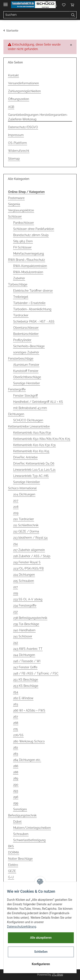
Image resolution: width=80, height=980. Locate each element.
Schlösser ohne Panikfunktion (34, 229)
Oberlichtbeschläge (27, 377)
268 (16, 723)
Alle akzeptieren (41, 938)
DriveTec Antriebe (25, 457)
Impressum (16, 135)
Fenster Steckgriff (25, 396)
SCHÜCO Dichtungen (28, 420)
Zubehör (19, 278)
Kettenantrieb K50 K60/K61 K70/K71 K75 (42, 439)
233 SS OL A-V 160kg (28, 599)
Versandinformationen (23, 83)
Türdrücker (21, 315)
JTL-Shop (57, 975)
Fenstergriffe (17, 389)
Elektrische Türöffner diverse (33, 291)
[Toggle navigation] (6, 3)
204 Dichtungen (24, 494)
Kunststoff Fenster (26, 371)
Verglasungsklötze (21, 210)
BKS (11, 846)
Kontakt (13, 75)
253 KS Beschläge (26, 686)
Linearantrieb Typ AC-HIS (31, 476)
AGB (11, 107)
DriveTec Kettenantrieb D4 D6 (34, 463)
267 (16, 717)
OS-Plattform (17, 143)
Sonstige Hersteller (27, 383)
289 (16, 778)
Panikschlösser (24, 223)
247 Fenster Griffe (25, 667)
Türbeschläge (18, 284)
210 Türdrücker (24, 519)
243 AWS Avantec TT (28, 649)
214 (15, 544)
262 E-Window (23, 698)
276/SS (18, 735)
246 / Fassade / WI (27, 661)
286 (16, 766)
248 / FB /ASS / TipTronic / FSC (36, 673)
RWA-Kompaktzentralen (30, 266)
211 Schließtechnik (26, 525)
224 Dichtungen (24, 575)
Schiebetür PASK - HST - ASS (34, 321)
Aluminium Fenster (26, 365)
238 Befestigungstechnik (30, 618)
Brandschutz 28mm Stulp (31, 235)
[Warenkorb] (72, 5)
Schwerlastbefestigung (29, 840)
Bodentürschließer (26, 334)
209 (16, 513)
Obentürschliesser (26, 328)
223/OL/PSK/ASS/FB (28, 568)
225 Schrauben (24, 581)
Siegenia (14, 204)
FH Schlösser (22, 247)
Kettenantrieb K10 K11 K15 (31, 451)
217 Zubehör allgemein (29, 550)
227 (15, 587)
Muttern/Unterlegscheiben (32, 828)
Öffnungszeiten (19, 99)
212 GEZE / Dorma (26, 531)
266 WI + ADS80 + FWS (29, 710)
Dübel (17, 822)
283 (16, 754)
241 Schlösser (23, 636)
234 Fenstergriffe (25, 606)
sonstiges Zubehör (26, 352)
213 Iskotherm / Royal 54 (30, 538)
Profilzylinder (22, 340)
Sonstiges (20, 809)
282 (16, 748)
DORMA (14, 852)
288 (16, 772)
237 (15, 612)
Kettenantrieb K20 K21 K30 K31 (34, 445)
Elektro (13, 865)
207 (16, 501)
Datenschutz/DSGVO (23, 127)
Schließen (41, 952)
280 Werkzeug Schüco (29, 741)
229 (16, 593)
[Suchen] (36, 15)
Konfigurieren (41, 964)
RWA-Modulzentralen (28, 272)
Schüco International (22, 488)
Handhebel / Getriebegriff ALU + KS (38, 402)
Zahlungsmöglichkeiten (24, 91)
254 (16, 692)
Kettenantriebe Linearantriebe (29, 426)
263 (16, 704)
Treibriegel (21, 297)
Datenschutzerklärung (22, 927)
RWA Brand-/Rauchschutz (27, 260)
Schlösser (15, 217)
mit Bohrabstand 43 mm (30, 408)
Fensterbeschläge (21, 359)
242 (16, 643)
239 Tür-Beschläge (26, 624)
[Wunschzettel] (64, 5)
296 (16, 797)
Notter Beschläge (20, 859)
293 (16, 791)
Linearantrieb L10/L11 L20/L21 (34, 470)
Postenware (16, 198)
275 (16, 729)
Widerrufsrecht (19, 151)
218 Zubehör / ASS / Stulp (32, 556)
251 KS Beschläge (26, 680)
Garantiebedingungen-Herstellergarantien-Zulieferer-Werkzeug (38, 117)
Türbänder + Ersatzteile (29, 303)
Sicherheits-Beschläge (29, 346)
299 (16, 803)
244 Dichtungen (24, 655)
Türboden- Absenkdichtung (32, 309)
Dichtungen (16, 414)
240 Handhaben (24, 630)
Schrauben (21, 834)
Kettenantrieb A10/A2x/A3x (32, 433)
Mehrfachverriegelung (29, 254)
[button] (55, 5)
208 (16, 507)
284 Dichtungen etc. (27, 760)
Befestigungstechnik (22, 815)
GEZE (12, 871)
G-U (11, 877)
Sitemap (14, 159)
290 (16, 785)
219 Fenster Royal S (27, 562)
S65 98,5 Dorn (23, 241)
